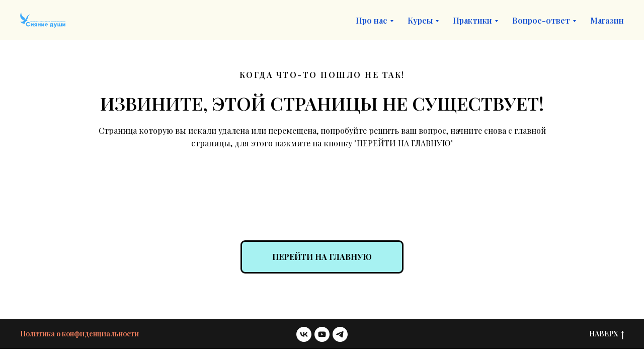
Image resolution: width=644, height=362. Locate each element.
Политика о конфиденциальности (79, 334)
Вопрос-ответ (541, 20)
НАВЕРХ (607, 334)
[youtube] (322, 334)
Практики (472, 20)
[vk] (304, 334)
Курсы (420, 20)
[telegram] (340, 334)
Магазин (607, 20)
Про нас (372, 20)
